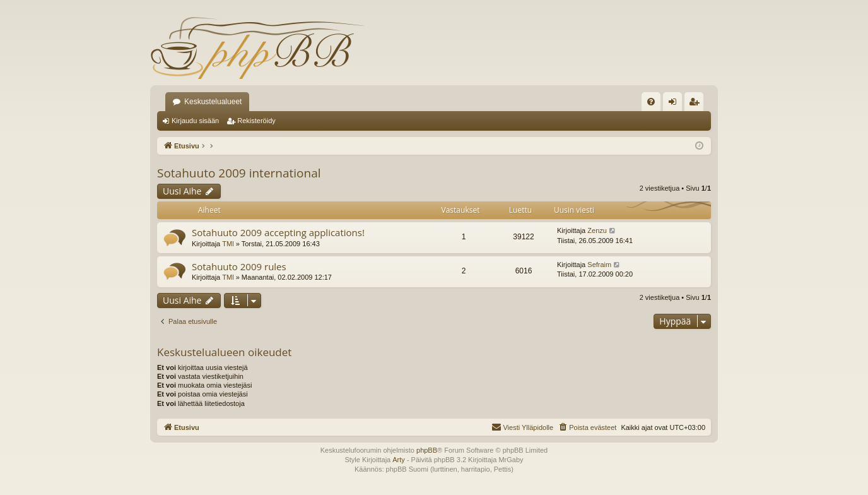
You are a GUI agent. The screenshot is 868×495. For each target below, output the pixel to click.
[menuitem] (651, 102)
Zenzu (597, 230)
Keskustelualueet (213, 102)
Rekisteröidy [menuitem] (697, 104)
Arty (399, 460)
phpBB (427, 450)
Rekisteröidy (256, 121)
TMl (228, 244)
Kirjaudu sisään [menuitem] (675, 104)
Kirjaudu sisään (195, 121)
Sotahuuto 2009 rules (239, 266)
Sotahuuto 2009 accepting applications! (278, 232)
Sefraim (599, 265)
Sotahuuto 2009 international (239, 173)
